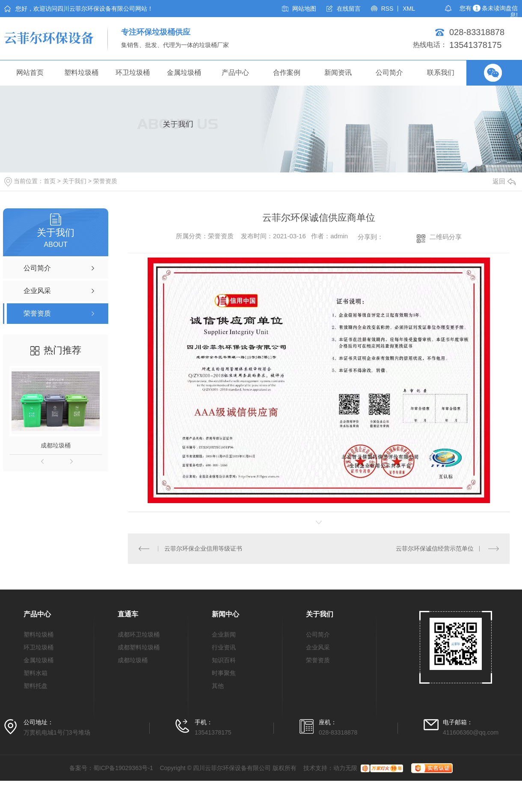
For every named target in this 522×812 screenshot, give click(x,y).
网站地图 (304, 9)
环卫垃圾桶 (133, 73)
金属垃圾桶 (184, 73)
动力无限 (345, 768)
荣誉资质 (105, 181)
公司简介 (389, 73)
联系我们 (441, 73)
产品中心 (235, 73)
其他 (218, 686)
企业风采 (318, 647)
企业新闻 (224, 634)
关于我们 (74, 181)
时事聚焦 (224, 673)
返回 (504, 181)
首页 (50, 181)
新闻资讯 (338, 73)
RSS (387, 9)
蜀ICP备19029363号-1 (123, 768)
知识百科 (224, 660)
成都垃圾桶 (56, 445)
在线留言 (349, 9)
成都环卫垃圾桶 (139, 634)
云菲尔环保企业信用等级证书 (203, 548)
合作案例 (287, 73)
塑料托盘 (36, 686)
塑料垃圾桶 (81, 73)
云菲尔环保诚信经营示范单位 (435, 548)
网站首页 (30, 73)
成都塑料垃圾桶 (139, 647)
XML (409, 9)
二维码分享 (446, 237)
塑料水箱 (36, 673)
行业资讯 (224, 647)
